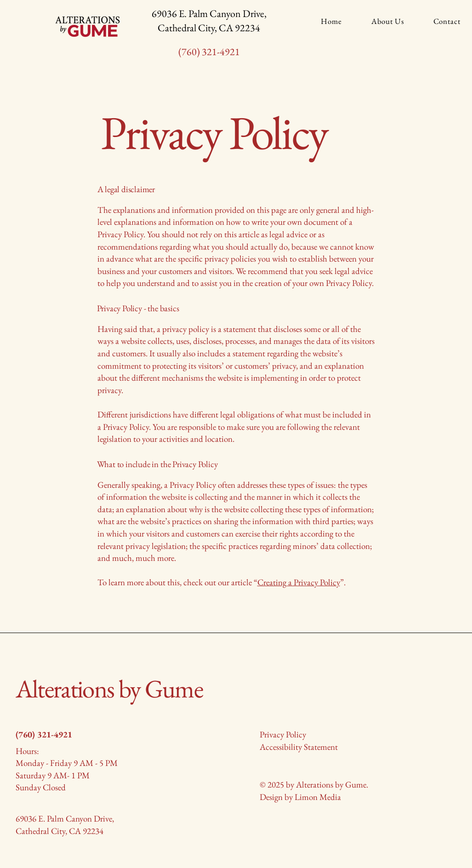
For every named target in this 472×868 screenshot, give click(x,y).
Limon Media (318, 797)
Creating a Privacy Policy (299, 582)
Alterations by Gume (109, 688)
